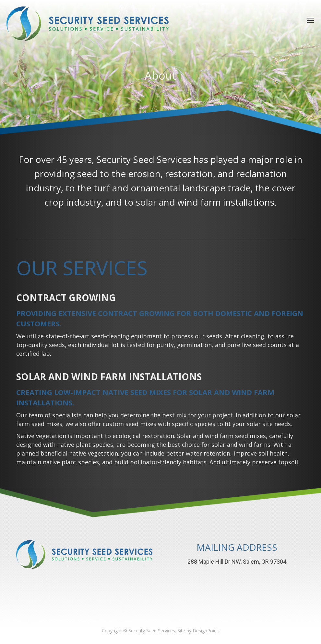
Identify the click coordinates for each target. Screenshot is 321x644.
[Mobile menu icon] (310, 20)
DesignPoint (205, 631)
